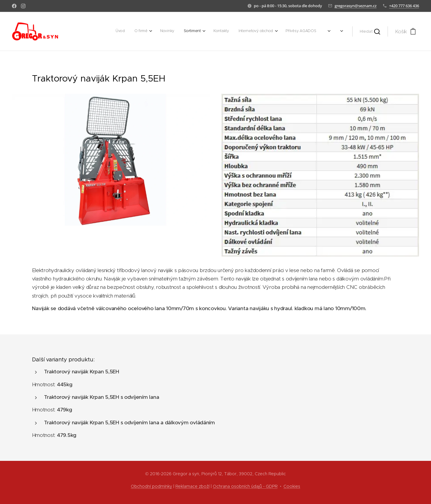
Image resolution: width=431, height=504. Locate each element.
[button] (370, 31)
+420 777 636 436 (404, 6)
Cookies (292, 486)
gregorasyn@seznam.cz (356, 6)
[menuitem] (255, 31)
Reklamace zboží (192, 486)
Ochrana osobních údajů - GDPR (245, 486)
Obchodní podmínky (151, 486)
